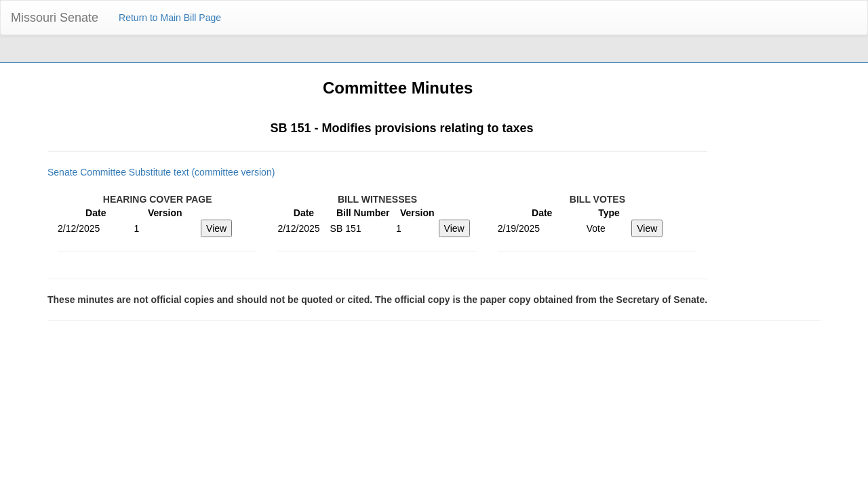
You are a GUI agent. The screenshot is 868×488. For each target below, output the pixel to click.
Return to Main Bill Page (170, 18)
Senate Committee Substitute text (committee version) (161, 172)
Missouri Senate (55, 18)
